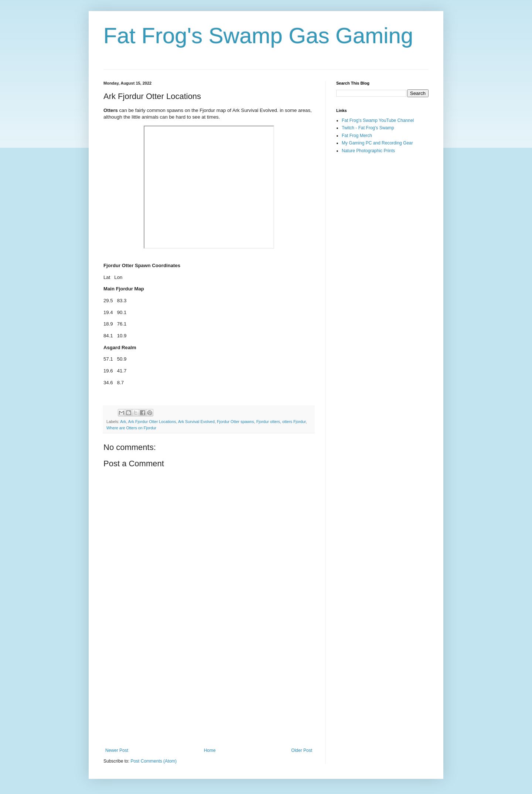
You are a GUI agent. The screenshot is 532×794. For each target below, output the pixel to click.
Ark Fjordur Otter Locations (152, 422)
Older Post (302, 750)
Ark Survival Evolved (196, 422)
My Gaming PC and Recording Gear (377, 143)
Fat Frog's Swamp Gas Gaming (258, 36)
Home (210, 750)
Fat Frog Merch (357, 136)
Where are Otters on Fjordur (131, 428)
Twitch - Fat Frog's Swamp (368, 128)
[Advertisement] (209, 687)
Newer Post (117, 750)
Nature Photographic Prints (368, 151)
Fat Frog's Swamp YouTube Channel (378, 120)
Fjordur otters (268, 422)
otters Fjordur (294, 422)
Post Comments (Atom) (154, 761)
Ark (123, 422)
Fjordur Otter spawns (236, 422)
